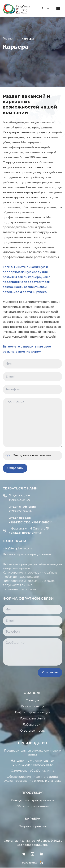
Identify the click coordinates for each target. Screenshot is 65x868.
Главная (9, 39)
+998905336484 (15, 511)
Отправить (14, 468)
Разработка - (32, 863)
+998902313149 (14, 500)
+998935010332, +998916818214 (25, 522)
